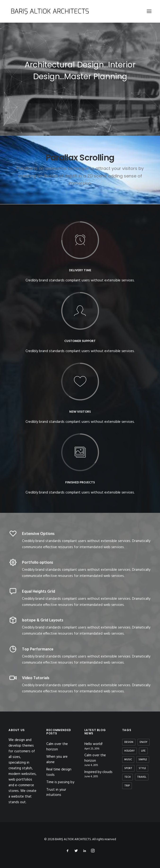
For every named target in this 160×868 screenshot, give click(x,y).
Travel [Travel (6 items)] (142, 777)
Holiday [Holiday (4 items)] (130, 751)
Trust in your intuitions (56, 792)
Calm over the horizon (57, 747)
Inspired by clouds (98, 772)
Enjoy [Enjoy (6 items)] (144, 742)
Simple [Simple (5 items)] (143, 760)
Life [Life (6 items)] (143, 751)
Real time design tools (59, 772)
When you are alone (57, 759)
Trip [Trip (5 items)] (127, 786)
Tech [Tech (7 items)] (128, 777)
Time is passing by (60, 782)
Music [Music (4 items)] (128, 760)
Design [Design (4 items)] (129, 742)
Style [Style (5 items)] (142, 768)
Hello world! (93, 744)
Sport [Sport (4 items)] (128, 768)
